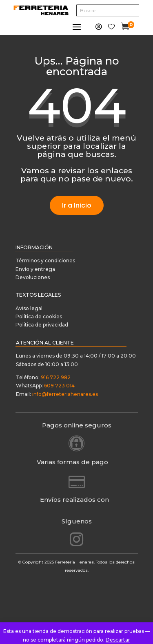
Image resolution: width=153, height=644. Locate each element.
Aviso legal (29, 308)
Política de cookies (39, 316)
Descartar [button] (118, 640)
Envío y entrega (35, 269)
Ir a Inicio (77, 205)
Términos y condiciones (46, 261)
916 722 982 (56, 377)
